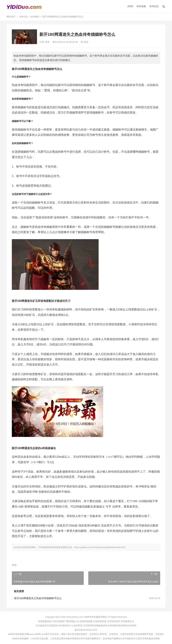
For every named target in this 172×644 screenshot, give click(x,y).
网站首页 (11, 17)
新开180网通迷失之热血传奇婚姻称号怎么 (38, 598)
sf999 (130, 6)
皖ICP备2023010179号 (86, 630)
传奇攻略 (141, 6)
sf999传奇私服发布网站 (56, 547)
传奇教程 (35, 17)
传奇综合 (154, 6)
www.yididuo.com (75, 617)
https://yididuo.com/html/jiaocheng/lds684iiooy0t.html (100, 547)
